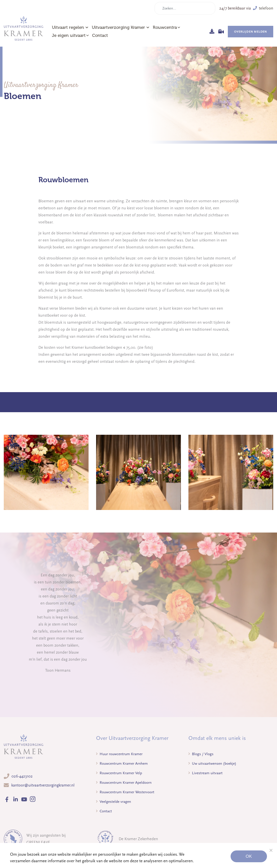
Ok (249, 856)
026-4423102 (22, 776)
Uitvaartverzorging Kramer (121, 27)
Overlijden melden (251, 32)
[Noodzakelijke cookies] (271, 850)
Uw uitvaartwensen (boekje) (212, 763)
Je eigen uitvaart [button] (69, 35)
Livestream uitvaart (205, 773)
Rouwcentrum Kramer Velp (119, 773)
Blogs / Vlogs (201, 754)
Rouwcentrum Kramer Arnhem (122, 763)
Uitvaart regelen (70, 27)
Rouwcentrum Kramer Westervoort (125, 792)
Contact (100, 35)
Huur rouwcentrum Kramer (119, 754)
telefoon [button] (263, 8)
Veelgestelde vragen (114, 802)
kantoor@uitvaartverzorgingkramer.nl (43, 785)
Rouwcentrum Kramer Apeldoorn (124, 783)
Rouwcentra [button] (165, 27)
